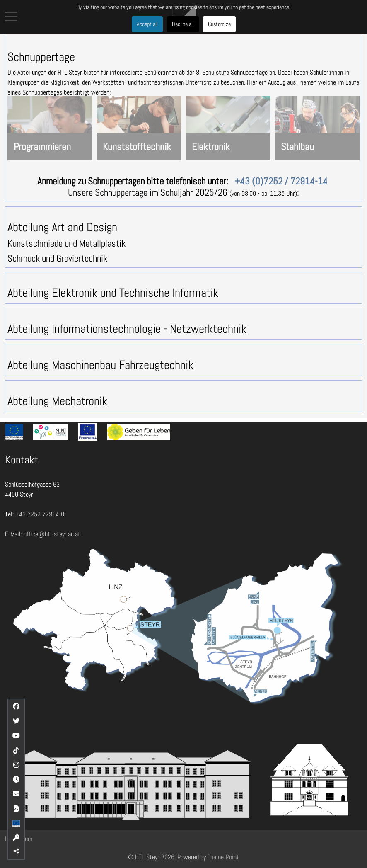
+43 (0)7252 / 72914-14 (281, 181)
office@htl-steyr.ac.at (52, 534)
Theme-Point (223, 857)
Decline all (183, 24)
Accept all (147, 24)
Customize (219, 24)
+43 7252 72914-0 (40, 514)
